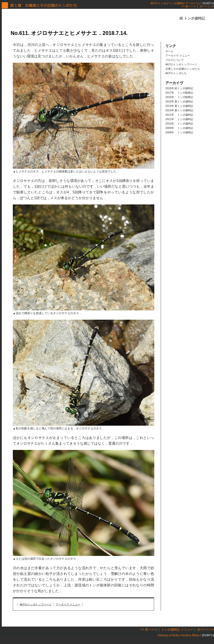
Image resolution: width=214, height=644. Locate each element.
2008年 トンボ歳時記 (179, 132)
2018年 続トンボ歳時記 (179, 88)
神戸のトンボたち (176, 73)
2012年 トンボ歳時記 (179, 115)
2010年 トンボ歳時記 (179, 124)
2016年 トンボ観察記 (179, 97)
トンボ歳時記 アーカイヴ (184, 3)
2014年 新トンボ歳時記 (179, 106)
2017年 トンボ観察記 (179, 93)
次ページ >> (207, 6)
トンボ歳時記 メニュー (177, 629)
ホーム (169, 51)
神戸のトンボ (158, 3)
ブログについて (175, 60)
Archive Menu (190, 635)
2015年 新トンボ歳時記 (179, 102)
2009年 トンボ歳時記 (179, 128)
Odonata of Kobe (168, 635)
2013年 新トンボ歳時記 (179, 110)
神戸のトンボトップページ (36, 604)
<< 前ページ (189, 6)
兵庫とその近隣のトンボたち (183, 69)
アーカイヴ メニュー (68, 604)
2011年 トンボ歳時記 (179, 119)
